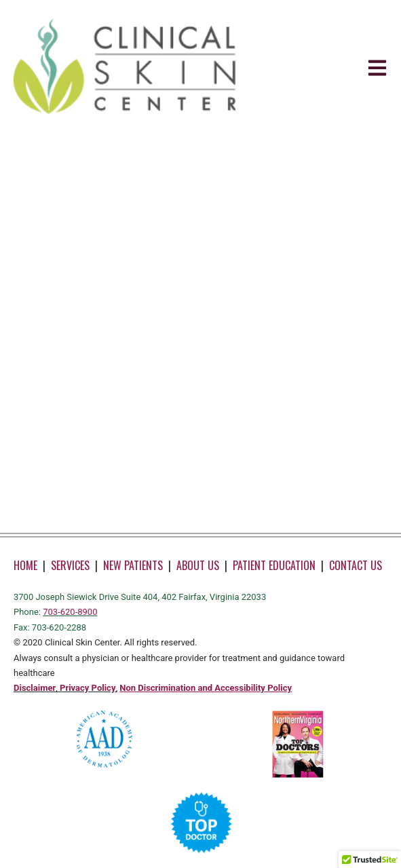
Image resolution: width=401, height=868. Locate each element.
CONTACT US (356, 565)
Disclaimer (35, 688)
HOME (25, 565)
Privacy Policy (88, 688)
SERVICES (70, 565)
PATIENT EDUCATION (274, 565)
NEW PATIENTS (133, 565)
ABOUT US (198, 565)
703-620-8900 (70, 612)
